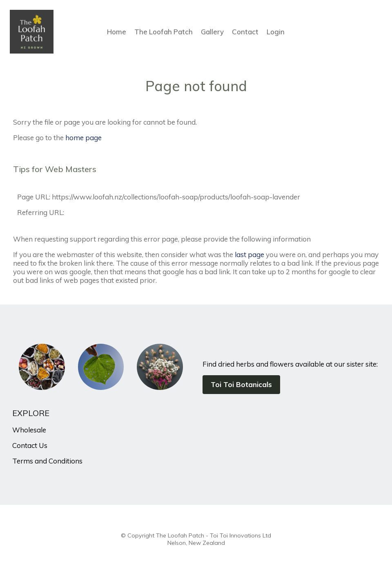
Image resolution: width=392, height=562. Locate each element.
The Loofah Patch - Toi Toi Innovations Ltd (214, 535)
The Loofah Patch (164, 32)
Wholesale (29, 430)
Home (117, 32)
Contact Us (30, 445)
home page (84, 138)
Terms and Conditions (47, 461)
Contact (245, 32)
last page (249, 254)
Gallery (212, 32)
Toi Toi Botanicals (241, 384)
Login (276, 32)
